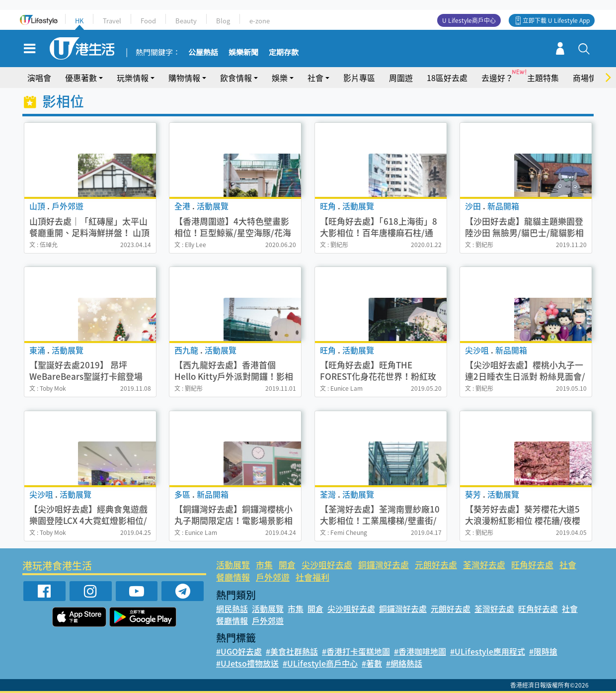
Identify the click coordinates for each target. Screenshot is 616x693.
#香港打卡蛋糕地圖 (356, 651)
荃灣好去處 (484, 564)
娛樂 (280, 78)
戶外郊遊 (273, 577)
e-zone (260, 21)
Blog (223, 21)
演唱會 (39, 78)
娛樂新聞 (243, 53)
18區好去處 (447, 78)
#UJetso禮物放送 (247, 663)
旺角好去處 (532, 564)
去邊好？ (497, 78)
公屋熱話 (203, 53)
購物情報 (184, 78)
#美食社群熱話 (292, 651)
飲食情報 (236, 78)
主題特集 (543, 78)
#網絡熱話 (404, 663)
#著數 (372, 663)
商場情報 (589, 78)
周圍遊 (401, 78)
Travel (112, 21)
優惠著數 (81, 78)
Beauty (186, 21)
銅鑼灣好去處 (384, 564)
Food (148, 21)
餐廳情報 (233, 577)
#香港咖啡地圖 (420, 651)
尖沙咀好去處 (327, 564)
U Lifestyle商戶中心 (469, 20)
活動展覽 (233, 564)
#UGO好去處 (239, 651)
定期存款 (284, 53)
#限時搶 (543, 651)
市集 (264, 564)
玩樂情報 (133, 78)
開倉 (287, 564)
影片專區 (359, 78)
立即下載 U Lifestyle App (556, 20)
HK (79, 21)
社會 (315, 78)
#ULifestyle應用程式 (488, 651)
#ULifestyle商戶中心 (320, 663)
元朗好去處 (436, 564)
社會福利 (312, 577)
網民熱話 (232, 608)
